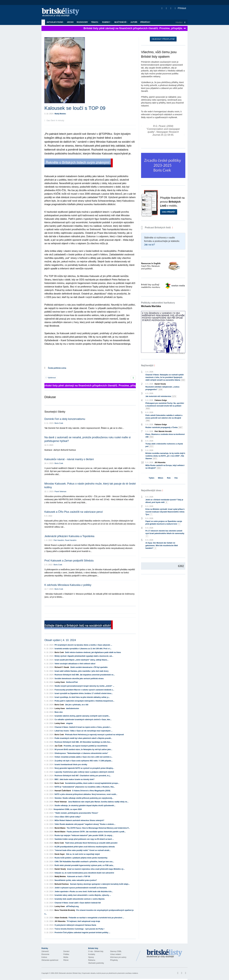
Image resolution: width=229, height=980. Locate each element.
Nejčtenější (121, 22)
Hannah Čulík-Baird (63, 791)
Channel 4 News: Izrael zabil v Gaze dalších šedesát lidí (78, 903)
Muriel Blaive (60, 828)
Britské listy (62, 12)
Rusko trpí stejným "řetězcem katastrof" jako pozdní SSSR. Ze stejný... (84, 835)
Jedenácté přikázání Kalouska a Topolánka (69, 536)
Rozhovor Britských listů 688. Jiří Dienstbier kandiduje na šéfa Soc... (83, 742)
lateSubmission (73, 708)
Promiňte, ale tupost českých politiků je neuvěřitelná (86, 746)
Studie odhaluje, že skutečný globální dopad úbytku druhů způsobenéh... (85, 806)
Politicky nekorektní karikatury (158, 304)
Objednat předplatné (163, 39)
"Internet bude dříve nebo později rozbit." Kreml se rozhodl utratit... (83, 850)
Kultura (44, 957)
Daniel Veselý (60, 869)
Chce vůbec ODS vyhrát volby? (68, 817)
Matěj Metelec (60, 114)
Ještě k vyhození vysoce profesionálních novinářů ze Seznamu (81, 888)
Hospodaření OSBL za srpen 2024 (68, 809)
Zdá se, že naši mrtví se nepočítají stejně (83, 854)
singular (69, 723)
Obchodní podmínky (96, 963)
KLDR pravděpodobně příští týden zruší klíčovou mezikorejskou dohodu (85, 847)
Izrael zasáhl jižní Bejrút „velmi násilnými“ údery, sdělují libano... (82, 660)
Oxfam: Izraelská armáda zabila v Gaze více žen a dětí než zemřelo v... (84, 757)
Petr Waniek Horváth (163, 431)
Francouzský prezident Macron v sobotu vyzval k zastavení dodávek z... (84, 690)
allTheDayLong (72, 906)
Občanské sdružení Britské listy (70, 973)
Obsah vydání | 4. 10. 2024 (60, 640)
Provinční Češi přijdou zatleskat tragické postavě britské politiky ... (82, 933)
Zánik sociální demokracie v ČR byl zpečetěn (89, 667)
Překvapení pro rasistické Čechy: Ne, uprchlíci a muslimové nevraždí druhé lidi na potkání (165, 406)
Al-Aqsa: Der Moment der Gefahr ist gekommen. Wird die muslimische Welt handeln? (162, 546)
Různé (66, 960)
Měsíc (161, 478)
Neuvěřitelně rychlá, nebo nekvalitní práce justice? (76, 880)
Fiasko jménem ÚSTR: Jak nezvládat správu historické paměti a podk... (96, 832)
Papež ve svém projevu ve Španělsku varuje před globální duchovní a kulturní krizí (164, 523)
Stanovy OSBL (116, 951)
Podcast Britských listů (156, 228)
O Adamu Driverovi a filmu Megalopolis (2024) (91, 791)
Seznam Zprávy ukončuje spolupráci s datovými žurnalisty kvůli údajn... (100, 884)
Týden (151, 478)
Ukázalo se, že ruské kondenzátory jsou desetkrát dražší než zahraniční (84, 873)
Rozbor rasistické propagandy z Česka (164, 428)
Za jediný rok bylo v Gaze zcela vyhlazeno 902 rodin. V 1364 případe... (84, 761)
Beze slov (59, 712)
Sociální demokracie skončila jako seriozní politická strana (79, 679)
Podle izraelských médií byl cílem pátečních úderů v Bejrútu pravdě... (83, 738)
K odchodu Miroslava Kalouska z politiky (68, 585)
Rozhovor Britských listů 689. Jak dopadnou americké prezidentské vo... (85, 675)
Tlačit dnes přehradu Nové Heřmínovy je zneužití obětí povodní (91, 843)
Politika (66, 954)
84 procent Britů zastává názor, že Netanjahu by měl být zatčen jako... (83, 749)
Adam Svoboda (61, 918)
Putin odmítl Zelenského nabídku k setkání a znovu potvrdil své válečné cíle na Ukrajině (164, 418)
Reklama (92, 960)
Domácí (66, 951)
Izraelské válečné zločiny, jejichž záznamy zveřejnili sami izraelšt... (82, 716)
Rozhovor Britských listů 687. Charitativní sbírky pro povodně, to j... (83, 776)
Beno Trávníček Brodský (65, 910)
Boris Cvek (59, 423)
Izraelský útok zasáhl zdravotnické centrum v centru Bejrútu (80, 899)
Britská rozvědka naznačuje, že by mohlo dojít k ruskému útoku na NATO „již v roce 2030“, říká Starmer (165, 456)
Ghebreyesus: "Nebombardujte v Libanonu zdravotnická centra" (81, 753)
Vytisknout (51, 378)
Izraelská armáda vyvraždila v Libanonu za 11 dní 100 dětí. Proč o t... (83, 649)
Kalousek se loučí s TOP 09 (79, 876)
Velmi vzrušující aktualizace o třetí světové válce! (75, 664)
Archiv (70, 22)
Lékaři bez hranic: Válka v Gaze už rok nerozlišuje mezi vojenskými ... (84, 731)
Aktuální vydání (55, 22)
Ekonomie (45, 954)
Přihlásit (180, 8)
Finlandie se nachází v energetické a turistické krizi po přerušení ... (96, 918)
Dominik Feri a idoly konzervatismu (65, 419)
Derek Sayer (60, 854)
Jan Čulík (58, 746)
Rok (169, 478)
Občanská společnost (50, 960)
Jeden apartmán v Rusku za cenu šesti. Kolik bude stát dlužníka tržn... (84, 892)
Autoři (134, 22)
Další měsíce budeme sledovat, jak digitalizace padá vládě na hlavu (93, 652)
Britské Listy (164, 954)
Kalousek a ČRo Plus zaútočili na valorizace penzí (74, 512)
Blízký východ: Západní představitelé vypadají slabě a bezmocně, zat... (84, 656)
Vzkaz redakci (116, 954)
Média (66, 957)
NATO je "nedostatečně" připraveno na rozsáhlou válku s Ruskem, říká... (85, 787)
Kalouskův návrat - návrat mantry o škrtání (69, 459)
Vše (176, 478)
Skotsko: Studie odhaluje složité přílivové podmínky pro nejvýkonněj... (84, 798)
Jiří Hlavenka (60, 921)
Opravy (91, 957)
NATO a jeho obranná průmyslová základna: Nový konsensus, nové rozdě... (86, 794)
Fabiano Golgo (161, 400)
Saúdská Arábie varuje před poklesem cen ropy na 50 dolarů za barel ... (84, 839)
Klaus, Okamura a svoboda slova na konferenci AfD (165, 436)
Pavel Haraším (71, 540)
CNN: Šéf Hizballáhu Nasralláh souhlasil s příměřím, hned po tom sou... (84, 862)
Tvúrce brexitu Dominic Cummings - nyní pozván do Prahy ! (80, 929)
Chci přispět (169, 212)
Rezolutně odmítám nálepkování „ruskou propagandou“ (162, 388)
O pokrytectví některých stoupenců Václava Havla (75, 925)
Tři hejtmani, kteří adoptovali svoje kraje (83, 921)
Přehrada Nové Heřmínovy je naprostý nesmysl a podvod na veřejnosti (94, 735)
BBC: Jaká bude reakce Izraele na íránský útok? (75, 779)
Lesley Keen (60, 682)
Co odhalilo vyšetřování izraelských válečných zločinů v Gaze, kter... (83, 720)
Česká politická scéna (57, 368)
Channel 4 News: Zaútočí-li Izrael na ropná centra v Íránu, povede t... (83, 727)
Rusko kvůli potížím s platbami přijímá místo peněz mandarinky (81, 858)
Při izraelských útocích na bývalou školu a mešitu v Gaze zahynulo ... (83, 645)
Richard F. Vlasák (62, 667)
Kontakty (92, 954)
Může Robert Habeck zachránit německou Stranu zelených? (79, 820)
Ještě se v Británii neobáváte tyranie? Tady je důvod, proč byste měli (164, 501)
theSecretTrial (72, 682)
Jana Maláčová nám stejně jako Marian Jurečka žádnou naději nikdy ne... (98, 802)
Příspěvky (145, 22)
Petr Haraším (59, 540)
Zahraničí (45, 951)
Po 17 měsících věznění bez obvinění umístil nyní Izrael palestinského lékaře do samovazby (165, 534)
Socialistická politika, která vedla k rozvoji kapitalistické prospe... (92, 783)
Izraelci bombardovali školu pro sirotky (71, 765)
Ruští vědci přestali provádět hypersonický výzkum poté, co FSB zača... (84, 865)
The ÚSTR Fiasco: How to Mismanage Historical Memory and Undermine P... (98, 828)
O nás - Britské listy (96, 951)
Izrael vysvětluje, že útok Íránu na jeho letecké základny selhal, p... (82, 697)
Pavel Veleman (60, 492)
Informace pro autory (118, 957)
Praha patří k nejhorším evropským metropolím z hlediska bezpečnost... (84, 701)
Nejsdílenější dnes (151, 490)
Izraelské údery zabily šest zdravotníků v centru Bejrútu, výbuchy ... (83, 895)
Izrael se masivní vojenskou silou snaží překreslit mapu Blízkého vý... (96, 869)
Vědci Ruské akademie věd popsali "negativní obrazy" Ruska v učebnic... (85, 824)
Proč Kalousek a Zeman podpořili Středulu (69, 561)
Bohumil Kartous (62, 884)
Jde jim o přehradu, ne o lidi (77, 705)
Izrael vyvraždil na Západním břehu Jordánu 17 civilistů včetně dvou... (84, 693)
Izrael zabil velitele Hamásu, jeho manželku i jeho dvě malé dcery (82, 671)
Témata (95, 22)
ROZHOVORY (82, 22)
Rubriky (107, 22)
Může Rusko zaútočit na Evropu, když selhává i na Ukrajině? (165, 467)
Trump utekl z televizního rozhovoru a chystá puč (164, 445)
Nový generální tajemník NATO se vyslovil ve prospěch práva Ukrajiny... (84, 768)
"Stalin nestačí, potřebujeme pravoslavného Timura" (76, 813)
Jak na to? (150, 245)
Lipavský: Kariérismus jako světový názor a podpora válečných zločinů (84, 772)
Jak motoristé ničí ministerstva (161, 396)
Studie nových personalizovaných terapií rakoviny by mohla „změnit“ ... (84, 686)
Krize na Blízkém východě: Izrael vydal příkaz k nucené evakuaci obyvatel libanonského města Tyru (165, 512)
